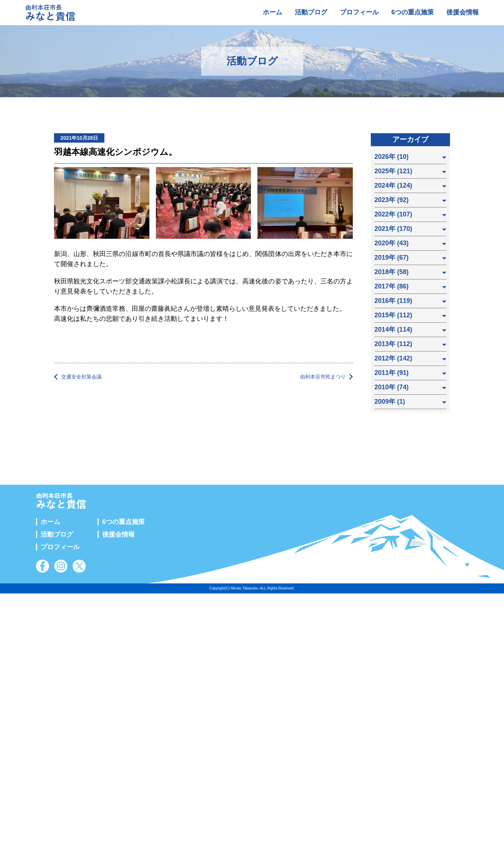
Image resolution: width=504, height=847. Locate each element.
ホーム (273, 12)
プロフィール (359, 12)
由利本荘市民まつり (323, 377)
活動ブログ (311, 12)
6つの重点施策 (413, 12)
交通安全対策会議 (81, 377)
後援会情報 (463, 12)
